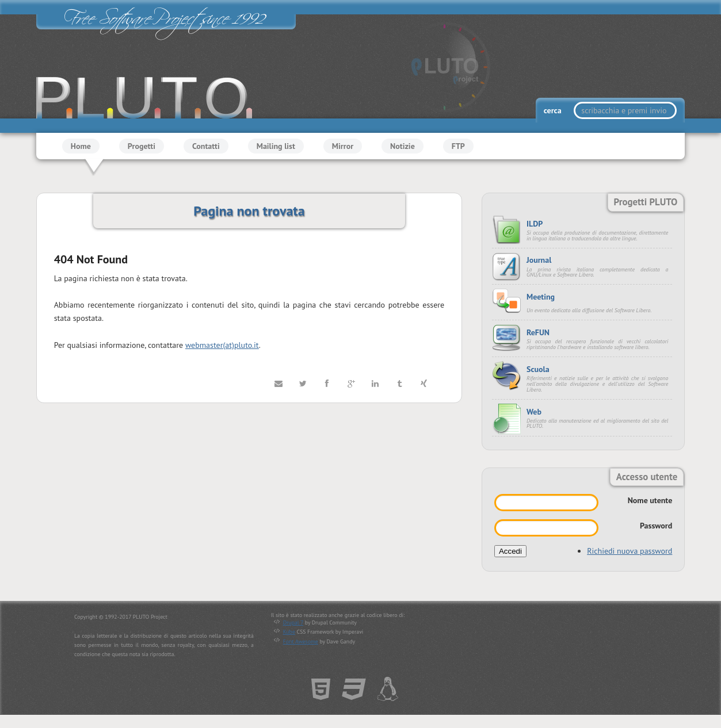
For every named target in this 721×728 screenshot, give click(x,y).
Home (81, 146)
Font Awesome (301, 641)
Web (534, 412)
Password (656, 526)
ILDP (535, 224)
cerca (554, 110)
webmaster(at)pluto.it (222, 345)
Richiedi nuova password (630, 551)
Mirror (343, 146)
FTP (458, 146)
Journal (539, 260)
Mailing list (276, 146)
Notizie (403, 146)
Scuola (538, 369)
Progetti (142, 146)
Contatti (206, 146)
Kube (289, 632)
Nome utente (650, 500)
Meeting (541, 297)
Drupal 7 (293, 622)
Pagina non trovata (249, 211)
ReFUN (538, 332)
